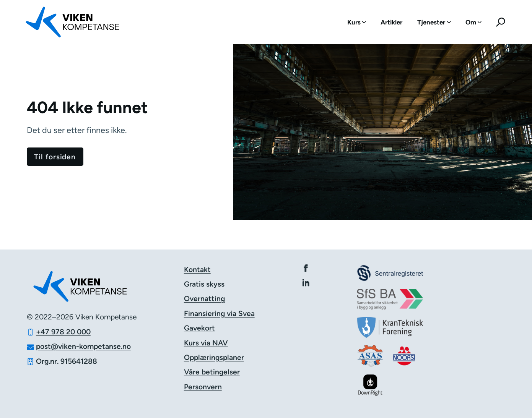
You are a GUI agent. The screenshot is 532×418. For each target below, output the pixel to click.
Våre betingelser (212, 372)
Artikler (391, 22)
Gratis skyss (204, 284)
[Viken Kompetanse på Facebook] (306, 268)
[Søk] (501, 22)
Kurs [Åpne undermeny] (357, 22)
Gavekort (199, 328)
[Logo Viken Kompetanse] (77, 22)
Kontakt (197, 270)
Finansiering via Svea (219, 313)
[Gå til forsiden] (55, 157)
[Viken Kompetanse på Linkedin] (306, 283)
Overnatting (204, 299)
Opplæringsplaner (214, 357)
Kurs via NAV (206, 343)
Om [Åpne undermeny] (473, 22)
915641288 (79, 361)
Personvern (203, 387)
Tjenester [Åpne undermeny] (434, 22)
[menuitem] (357, 22)
